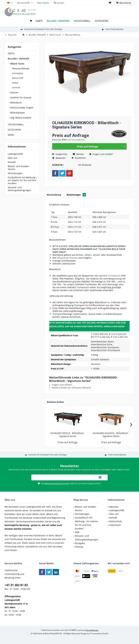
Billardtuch (16, 103)
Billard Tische (17, 64)
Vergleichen (60, 154)
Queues (14, 92)
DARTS (11, 53)
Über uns (13, 158)
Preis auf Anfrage (101, 146)
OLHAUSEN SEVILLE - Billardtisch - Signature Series (68, 435)
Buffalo (15, 83)
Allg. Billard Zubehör (21, 118)
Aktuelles (114, 507)
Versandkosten (92, 630)
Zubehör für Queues (21, 97)
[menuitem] (124, 3)
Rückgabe (80, 543)
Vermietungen (15, 173)
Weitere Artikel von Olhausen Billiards (70, 388)
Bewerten (59, 158)
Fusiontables (17, 73)
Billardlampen (17, 113)
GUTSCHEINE (14, 130)
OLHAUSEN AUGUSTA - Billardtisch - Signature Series (111, 435)
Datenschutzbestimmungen (57, 483)
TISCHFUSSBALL (16, 124)
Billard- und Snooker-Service (19, 168)
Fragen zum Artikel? (101, 154)
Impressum (115, 525)
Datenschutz (116, 521)
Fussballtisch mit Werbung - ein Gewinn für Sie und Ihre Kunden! (22, 180)
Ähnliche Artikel (55, 402)
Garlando (16, 88)
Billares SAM (17, 78)
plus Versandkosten (77, 140)
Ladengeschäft (15, 154)
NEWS (11, 135)
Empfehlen (79, 158)
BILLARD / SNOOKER (19, 59)
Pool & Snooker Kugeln (22, 108)
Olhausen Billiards (20, 69)
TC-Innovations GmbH (99, 634)
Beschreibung (54, 195)
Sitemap (79, 547)
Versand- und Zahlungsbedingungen (19, 189)
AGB (77, 532)
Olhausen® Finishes (67, 258)
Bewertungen (76, 195)
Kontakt (12, 162)
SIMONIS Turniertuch (109, 276)
